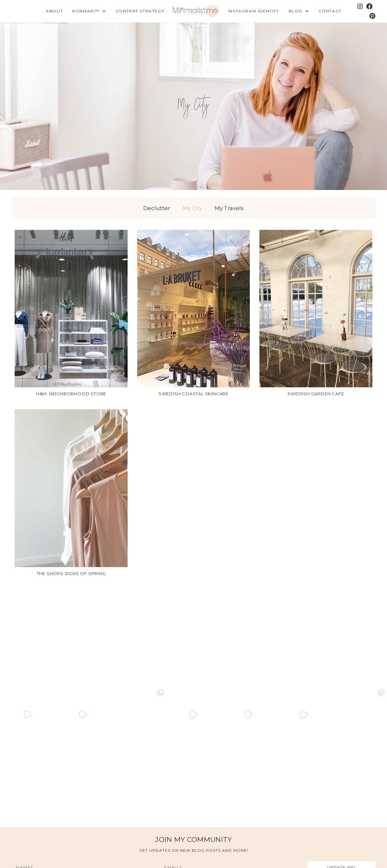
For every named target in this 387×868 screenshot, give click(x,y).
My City (192, 208)
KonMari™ (89, 11)
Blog (299, 11)
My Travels (229, 208)
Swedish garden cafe (316, 394)
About (54, 11)
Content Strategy (140, 11)
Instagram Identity (254, 11)
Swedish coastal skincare (193, 394)
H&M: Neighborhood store (71, 394)
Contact (330, 11)
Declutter (157, 208)
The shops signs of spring (71, 573)
